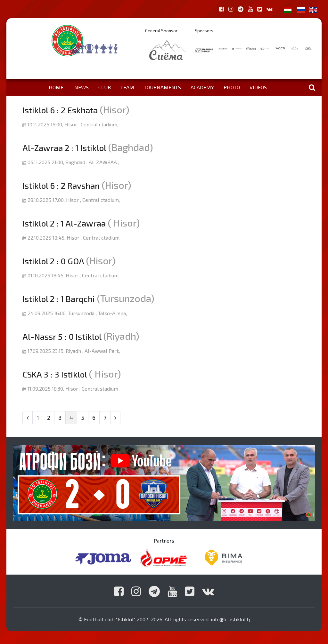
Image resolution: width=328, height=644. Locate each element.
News (82, 87)
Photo (232, 87)
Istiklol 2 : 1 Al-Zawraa (64, 223)
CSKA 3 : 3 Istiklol (55, 374)
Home (56, 87)
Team (127, 87)
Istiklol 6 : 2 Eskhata (60, 110)
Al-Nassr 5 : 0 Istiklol (62, 336)
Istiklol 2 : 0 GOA (53, 261)
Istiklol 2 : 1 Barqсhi (59, 299)
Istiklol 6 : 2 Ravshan (61, 185)
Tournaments (162, 87)
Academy (202, 87)
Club (105, 87)
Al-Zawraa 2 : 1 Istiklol (64, 148)
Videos (258, 87)
